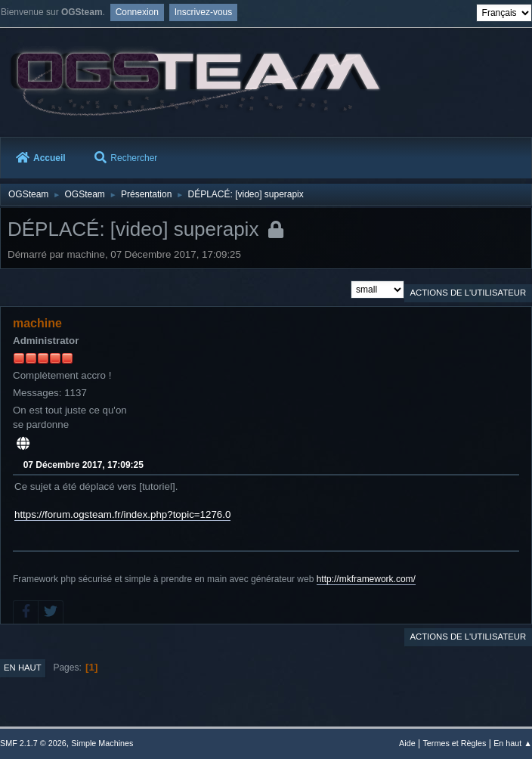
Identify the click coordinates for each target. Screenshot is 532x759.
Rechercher (126, 158)
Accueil (41, 158)
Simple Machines (102, 743)
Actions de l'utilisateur (468, 293)
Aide (407, 743)
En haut (23, 668)
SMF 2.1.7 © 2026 (33, 743)
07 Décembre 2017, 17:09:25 (84, 465)
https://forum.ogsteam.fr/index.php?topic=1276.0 (122, 514)
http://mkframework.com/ (366, 579)
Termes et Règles (454, 743)
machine (37, 323)
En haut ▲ (513, 743)
